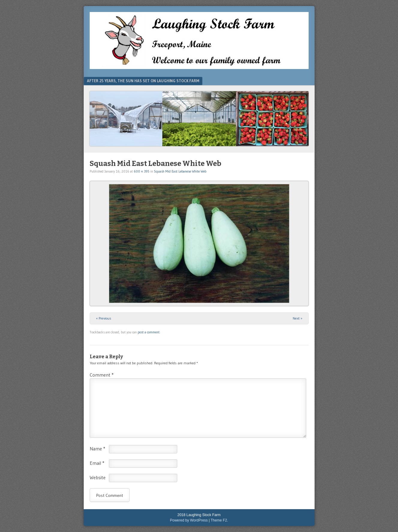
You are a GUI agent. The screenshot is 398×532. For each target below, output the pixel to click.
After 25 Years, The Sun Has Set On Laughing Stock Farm (143, 81)
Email (97, 463)
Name (97, 449)
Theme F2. (219, 520)
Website (98, 477)
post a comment (149, 332)
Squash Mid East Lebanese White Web (180, 171)
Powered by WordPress (189, 520)
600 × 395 (142, 171)
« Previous (104, 318)
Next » (298, 318)
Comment (102, 375)
